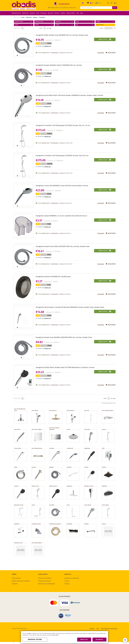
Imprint (92, 628)
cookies (29, 633)
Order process (16, 578)
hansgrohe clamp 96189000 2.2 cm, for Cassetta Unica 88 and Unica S (61, 216)
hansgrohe (42, 17)
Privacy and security (44, 581)
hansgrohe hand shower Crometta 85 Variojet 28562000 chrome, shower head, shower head (70, 307)
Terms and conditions (45, 578)
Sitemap (67, 584)
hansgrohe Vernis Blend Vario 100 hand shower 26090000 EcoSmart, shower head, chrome (69, 95)
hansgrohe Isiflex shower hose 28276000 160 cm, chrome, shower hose (62, 35)
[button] (98, 3)
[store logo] (24, 5)
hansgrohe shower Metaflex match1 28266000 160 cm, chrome (59, 65)
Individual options (35, 640)
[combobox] (96, 8)
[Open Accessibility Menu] (125, 640)
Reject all (84, 640)
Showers (35, 17)
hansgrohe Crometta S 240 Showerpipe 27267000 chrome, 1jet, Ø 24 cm (62, 156)
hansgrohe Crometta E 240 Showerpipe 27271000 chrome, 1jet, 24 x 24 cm (63, 125)
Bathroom (29, 17)
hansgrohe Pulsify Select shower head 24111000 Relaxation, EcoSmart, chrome (65, 368)
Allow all (99, 640)
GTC (98, 628)
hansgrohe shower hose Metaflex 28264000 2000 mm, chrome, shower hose (64, 337)
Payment (15, 584)
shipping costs (48, 46)
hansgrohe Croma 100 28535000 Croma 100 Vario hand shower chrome (62, 186)
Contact (67, 581)
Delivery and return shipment (21, 581)
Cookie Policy (55, 635)
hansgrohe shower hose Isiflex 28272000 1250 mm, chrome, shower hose (63, 247)
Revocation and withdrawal (47, 584)
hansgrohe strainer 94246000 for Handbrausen (53, 277)
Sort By (101, 28)
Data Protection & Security (109, 628)
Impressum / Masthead (72, 578)
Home (23, 17)
